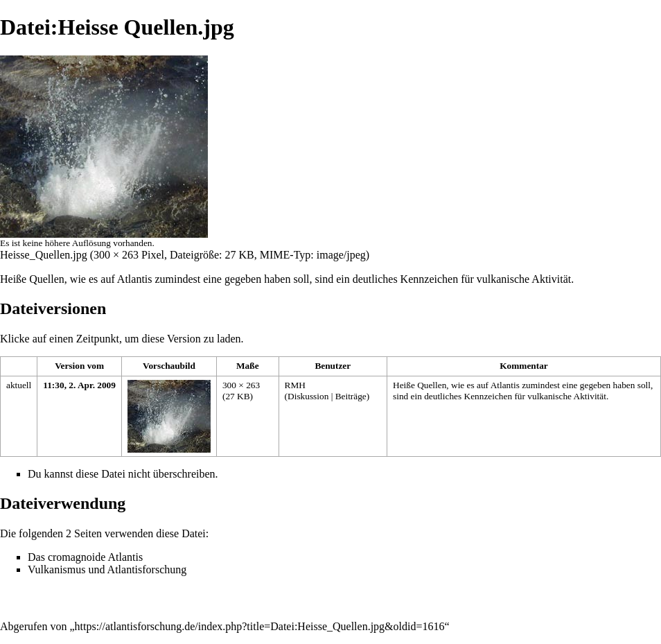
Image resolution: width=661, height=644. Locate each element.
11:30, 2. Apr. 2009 (79, 385)
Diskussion (308, 396)
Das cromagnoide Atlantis (85, 557)
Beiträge (351, 396)
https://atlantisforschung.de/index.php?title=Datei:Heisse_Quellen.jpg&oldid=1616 (260, 626)
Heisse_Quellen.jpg (44, 255)
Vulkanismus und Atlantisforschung (107, 569)
